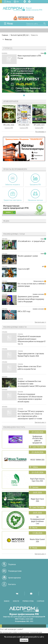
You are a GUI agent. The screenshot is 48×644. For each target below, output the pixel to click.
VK (25, 2)
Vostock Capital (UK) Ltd (20, 35)
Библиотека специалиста (13, 185)
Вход (9, 2)
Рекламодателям (15, 571)
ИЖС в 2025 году (24, 311)
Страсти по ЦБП (24, 269)
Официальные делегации (35, 200)
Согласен (24, 640)
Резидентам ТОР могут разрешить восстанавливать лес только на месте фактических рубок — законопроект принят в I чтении (31, 415)
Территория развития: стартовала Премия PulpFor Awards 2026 (31, 355)
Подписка (12, 564)
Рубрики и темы (28, 601)
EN (18, 2)
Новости (16, 601)
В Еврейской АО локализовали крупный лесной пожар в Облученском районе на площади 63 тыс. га (32, 340)
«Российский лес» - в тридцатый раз (31, 241)
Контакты (12, 584)
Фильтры (8, 39)
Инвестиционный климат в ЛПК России (29, 57)
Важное (7, 601)
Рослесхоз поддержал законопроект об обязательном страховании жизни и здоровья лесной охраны (30, 398)
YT (31, 594)
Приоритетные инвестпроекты (13, 200)
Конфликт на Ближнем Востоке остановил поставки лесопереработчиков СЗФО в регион (32, 384)
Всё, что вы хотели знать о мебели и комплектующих (32, 285)
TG (29, 2)
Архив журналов (15, 578)
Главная (5, 35)
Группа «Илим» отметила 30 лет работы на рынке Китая (30, 368)
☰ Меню (8, 23)
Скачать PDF (9, 128)
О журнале (41, 601)
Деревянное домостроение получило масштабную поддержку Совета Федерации (31, 299)
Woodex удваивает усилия (28, 256)
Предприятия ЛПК (35, 185)
